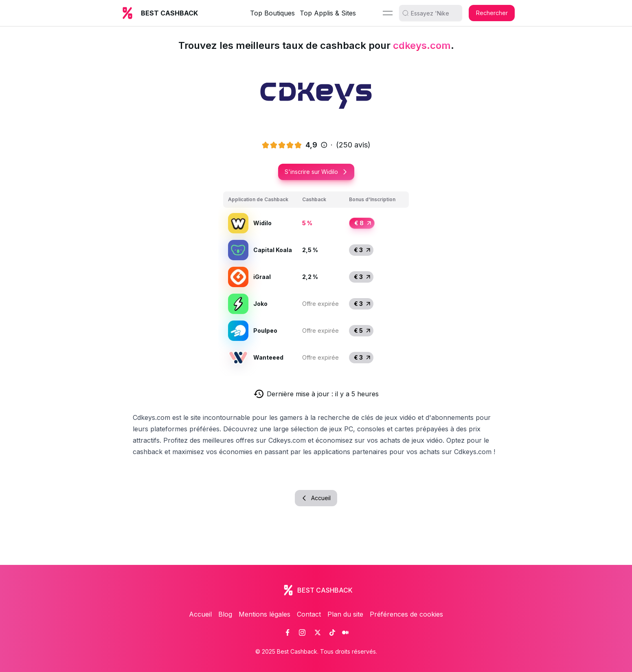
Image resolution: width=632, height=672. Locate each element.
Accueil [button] (316, 498)
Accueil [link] (200, 614)
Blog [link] (225, 614)
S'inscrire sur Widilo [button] (316, 172)
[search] (434, 13)
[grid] (316, 281)
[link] (287, 632)
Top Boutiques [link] (272, 13)
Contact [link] (309, 614)
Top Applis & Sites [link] (328, 13)
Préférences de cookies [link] (406, 614)
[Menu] (388, 13)
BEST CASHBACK (169, 13)
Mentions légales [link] (264, 614)
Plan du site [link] (345, 614)
